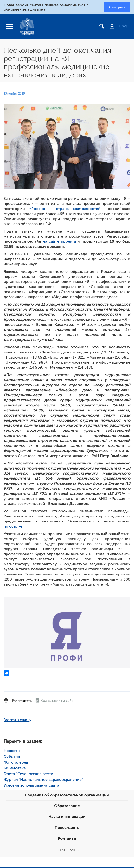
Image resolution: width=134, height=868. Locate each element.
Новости (12, 752)
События (12, 758)
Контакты (67, 840)
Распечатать (22, 702)
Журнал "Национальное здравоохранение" (43, 781)
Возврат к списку (17, 721)
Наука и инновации (67, 818)
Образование (67, 807)
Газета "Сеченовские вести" (29, 775)
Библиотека (15, 770)
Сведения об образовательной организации (67, 796)
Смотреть (114, 8)
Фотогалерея (16, 764)
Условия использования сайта (31, 787)
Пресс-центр (67, 829)
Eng (123, 28)
